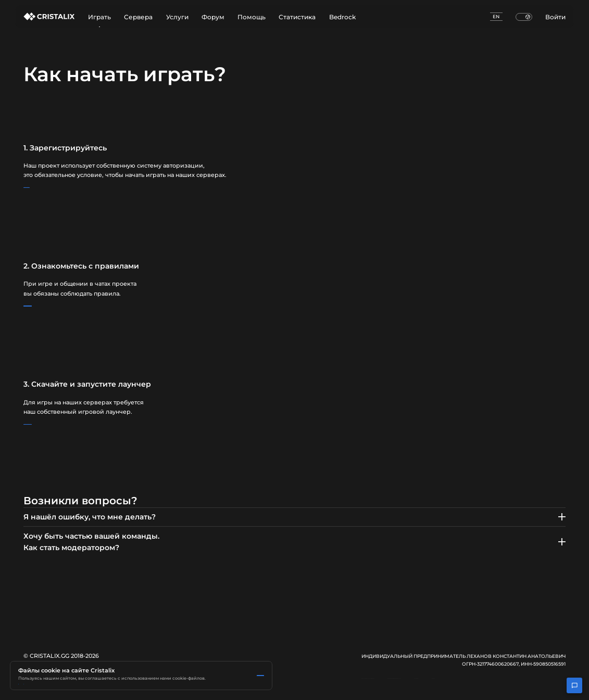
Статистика (297, 17)
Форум (213, 17)
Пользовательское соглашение (368, 684)
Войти (555, 17)
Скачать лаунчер (57, 424)
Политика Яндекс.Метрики (157, 659)
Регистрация (52, 188)
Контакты (523, 684)
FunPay (556, 684)
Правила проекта (58, 306)
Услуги (177, 17)
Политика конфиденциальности (459, 684)
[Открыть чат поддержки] (574, 685)
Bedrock (342, 17)
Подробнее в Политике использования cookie (70, 659)
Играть (99, 20)
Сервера (138, 17)
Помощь (252, 17)
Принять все (46, 677)
